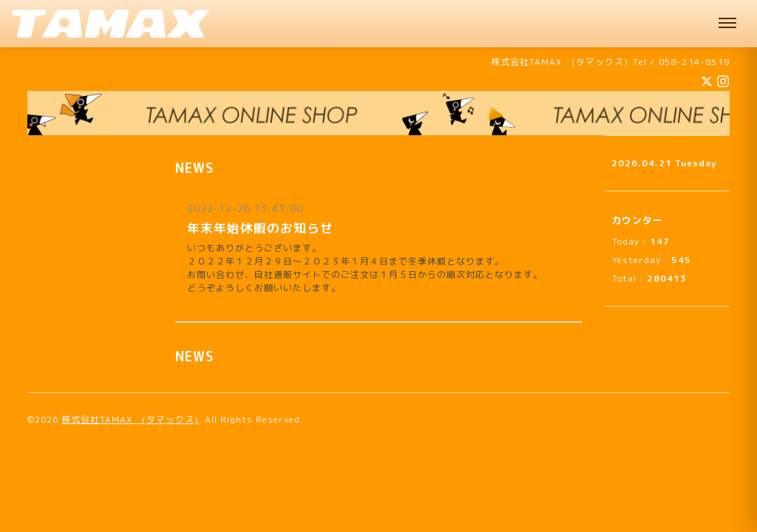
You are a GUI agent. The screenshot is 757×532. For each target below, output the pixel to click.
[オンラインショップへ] (378, 113)
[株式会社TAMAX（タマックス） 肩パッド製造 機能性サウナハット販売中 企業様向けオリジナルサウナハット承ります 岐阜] (111, 24)
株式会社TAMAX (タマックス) (130, 419)
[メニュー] (727, 24)
